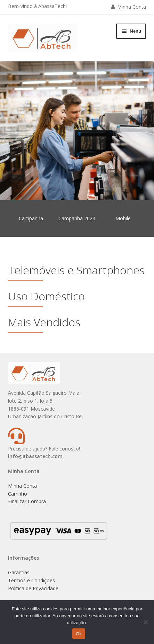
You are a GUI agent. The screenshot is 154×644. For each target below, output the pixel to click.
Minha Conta (132, 7)
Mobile (123, 218)
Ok (79, 634)
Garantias (19, 572)
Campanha (31, 218)
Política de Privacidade (33, 588)
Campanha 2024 (77, 218)
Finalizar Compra (27, 501)
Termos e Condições (31, 580)
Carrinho (18, 494)
